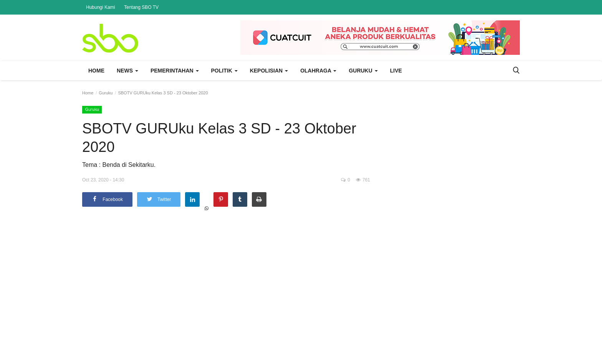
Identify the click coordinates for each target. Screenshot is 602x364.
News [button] (127, 71)
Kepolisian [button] (269, 71)
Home (96, 71)
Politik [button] (224, 71)
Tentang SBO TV (141, 7)
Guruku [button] (363, 71)
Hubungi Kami (100, 7)
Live (396, 71)
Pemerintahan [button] (175, 71)
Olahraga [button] (318, 71)
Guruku (106, 93)
